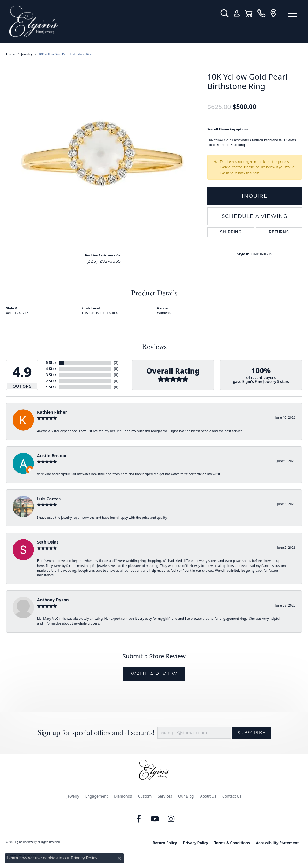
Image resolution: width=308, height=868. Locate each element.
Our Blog (186, 796)
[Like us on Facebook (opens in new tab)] (139, 819)
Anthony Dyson (53, 600)
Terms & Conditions (232, 843)
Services (165, 796)
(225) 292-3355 (104, 261)
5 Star (51, 363)
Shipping (231, 232)
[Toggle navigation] (293, 14)
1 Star (51, 387)
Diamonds (123, 796)
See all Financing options (228, 129)
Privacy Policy (196, 843)
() (116, 363)
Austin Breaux (52, 456)
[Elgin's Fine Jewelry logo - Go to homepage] (110, 21)
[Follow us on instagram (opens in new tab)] (171, 819)
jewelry (27, 54)
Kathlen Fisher (52, 412)
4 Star (51, 369)
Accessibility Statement (277, 843)
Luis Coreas (49, 499)
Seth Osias (48, 542)
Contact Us (232, 796)
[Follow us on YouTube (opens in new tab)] (155, 819)
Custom (145, 796)
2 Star (51, 381)
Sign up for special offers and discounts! (96, 733)
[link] (261, 13)
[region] (104, 156)
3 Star (51, 375)
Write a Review (154, 674)
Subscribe (252, 733)
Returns (279, 232)
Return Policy (165, 843)
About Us (208, 796)
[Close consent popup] (119, 858)
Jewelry (73, 796)
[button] (225, 13)
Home (11, 54)
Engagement (97, 796)
